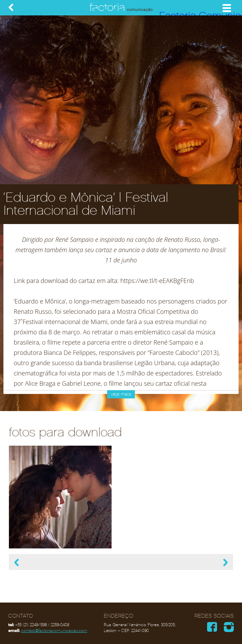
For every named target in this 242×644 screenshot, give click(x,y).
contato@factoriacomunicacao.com (54, 631)
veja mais (121, 394)
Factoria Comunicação (121, 8)
